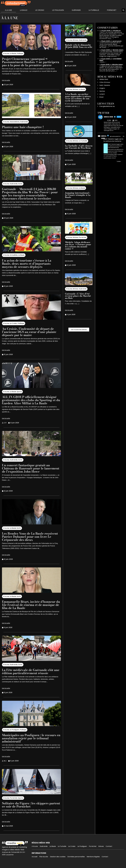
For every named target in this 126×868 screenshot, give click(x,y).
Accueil (35, 860)
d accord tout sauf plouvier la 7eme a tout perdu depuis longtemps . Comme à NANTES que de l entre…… (111, 45)
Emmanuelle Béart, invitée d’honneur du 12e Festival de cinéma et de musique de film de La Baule (30, 608)
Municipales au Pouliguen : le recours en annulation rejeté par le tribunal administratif (30, 741)
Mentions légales (93, 860)
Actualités (14, 258)
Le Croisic (40, 10)
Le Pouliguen (58, 10)
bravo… (103, 62)
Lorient (102, 94)
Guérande (76, 10)
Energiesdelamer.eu (107, 106)
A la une (8, 10)
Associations (15, 125)
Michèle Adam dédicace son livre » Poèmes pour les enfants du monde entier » (78, 245)
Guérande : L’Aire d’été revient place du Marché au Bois (78, 296)
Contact (109, 849)
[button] (123, 10)
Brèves (75, 40)
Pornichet (112, 10)
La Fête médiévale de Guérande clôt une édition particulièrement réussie (29, 675)
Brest (101, 97)
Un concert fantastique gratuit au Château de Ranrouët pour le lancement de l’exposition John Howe (30, 471)
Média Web (104, 79)
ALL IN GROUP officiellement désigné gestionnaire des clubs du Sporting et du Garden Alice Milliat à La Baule (30, 403)
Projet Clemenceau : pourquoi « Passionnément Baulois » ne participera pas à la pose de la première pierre (26, 64)
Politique (20, 53)
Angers (102, 88)
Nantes (102, 91)
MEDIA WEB (104, 137)
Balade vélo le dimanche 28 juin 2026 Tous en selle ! (79, 47)
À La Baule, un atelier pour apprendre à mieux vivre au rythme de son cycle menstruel (78, 97)
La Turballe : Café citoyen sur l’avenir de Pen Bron (79, 147)
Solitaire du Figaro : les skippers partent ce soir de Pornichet (26, 808)
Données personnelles (76, 860)
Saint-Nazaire (105, 85)
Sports (19, 395)
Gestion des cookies (58, 860)
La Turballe (94, 10)
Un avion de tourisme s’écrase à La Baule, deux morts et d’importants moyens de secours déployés (28, 267)
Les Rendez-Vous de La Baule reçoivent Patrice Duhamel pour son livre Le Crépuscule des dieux (31, 540)
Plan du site (44, 860)
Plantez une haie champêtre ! (24, 130)
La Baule (24, 10)
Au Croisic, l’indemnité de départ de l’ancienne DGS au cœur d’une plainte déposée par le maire (30, 335)
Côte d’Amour (105, 82)
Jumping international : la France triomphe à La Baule (78, 195)
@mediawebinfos (115, 136)
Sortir (20, 187)
